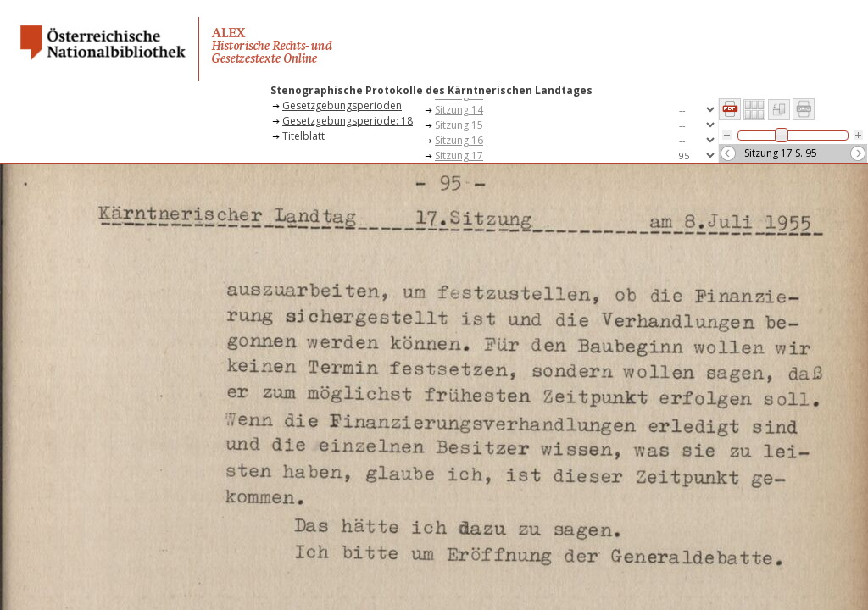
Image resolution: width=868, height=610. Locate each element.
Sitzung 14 (459, 110)
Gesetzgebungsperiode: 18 (348, 121)
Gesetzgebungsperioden (342, 105)
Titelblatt (303, 136)
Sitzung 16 (459, 140)
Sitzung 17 (459, 155)
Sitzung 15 (459, 125)
